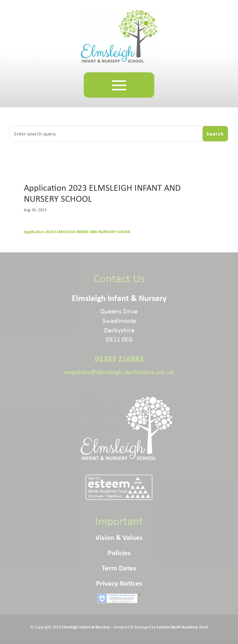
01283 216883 (119, 359)
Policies (119, 554)
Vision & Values (119, 538)
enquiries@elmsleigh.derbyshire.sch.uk (119, 372)
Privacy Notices (119, 584)
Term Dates (119, 569)
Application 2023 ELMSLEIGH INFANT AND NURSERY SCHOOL (77, 232)
